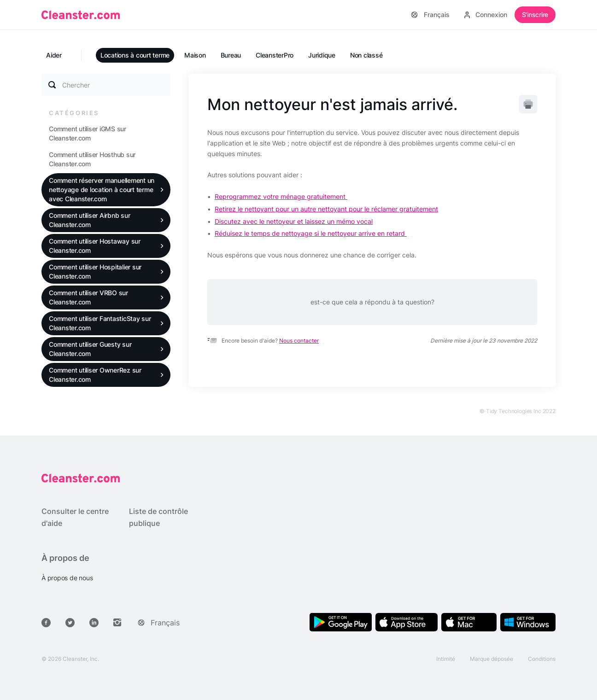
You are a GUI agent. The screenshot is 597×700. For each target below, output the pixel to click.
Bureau (231, 55)
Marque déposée (492, 659)
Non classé (366, 55)
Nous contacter (299, 341)
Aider (54, 55)
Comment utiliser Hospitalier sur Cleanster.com (95, 271)
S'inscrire (535, 15)
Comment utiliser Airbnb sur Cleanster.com (89, 220)
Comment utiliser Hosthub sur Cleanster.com (92, 159)
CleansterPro (275, 55)
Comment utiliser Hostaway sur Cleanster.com (95, 246)
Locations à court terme (135, 55)
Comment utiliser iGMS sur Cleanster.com (88, 133)
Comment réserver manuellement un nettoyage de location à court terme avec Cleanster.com (102, 190)
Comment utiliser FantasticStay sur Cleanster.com (100, 323)
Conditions (542, 659)
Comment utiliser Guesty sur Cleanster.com (90, 349)
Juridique (322, 55)
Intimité (446, 659)
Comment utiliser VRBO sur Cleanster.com (88, 297)
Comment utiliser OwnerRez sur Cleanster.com (95, 375)
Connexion (486, 15)
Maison (195, 55)
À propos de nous (67, 578)
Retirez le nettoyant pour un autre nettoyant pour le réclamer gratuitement (326, 209)
